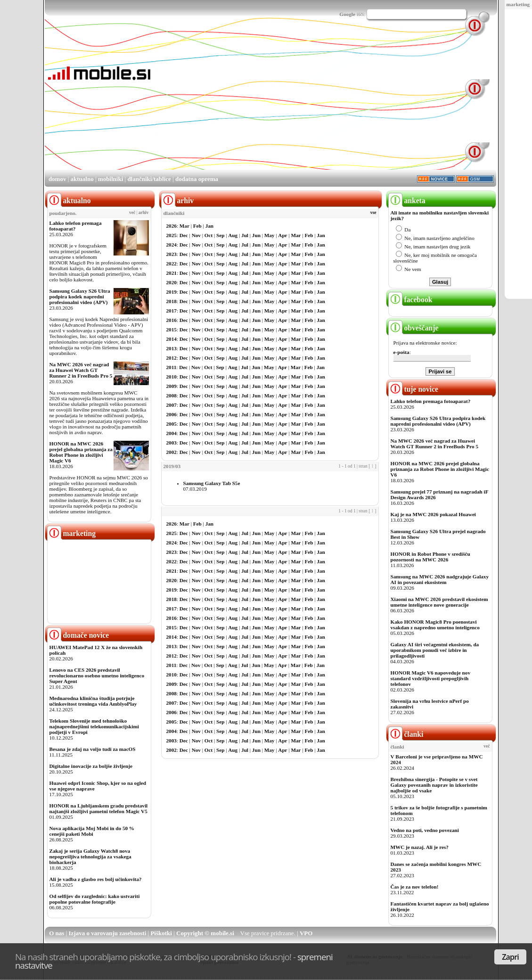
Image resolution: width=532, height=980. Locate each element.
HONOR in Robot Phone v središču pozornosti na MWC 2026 (430, 557)
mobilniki (110, 179)
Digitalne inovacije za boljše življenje (91, 766)
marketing (518, 4)
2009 (172, 386)
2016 (172, 320)
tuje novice (413, 389)
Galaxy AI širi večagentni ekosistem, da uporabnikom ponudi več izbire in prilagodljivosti (435, 650)
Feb (197, 226)
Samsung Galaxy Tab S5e (212, 483)
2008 (172, 395)
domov (57, 179)
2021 (172, 273)
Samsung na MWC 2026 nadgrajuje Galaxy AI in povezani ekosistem (440, 579)
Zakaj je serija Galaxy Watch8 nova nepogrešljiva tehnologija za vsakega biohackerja (90, 856)
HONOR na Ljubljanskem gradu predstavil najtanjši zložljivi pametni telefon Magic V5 (99, 808)
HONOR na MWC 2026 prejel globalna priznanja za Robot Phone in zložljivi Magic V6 (81, 452)
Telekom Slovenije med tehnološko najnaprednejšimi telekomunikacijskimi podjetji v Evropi (94, 726)
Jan (209, 226)
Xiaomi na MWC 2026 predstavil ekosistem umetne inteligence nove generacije (439, 602)
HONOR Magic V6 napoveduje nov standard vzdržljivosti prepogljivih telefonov (430, 678)
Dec (184, 235)
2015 (172, 329)
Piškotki (161, 933)
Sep (220, 235)
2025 (172, 235)
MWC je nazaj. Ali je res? (420, 847)
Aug (233, 235)
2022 (172, 264)
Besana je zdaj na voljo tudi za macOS (93, 749)
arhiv (144, 213)
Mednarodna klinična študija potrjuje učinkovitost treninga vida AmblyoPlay (93, 701)
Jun (256, 235)
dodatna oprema (197, 179)
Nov (196, 235)
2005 (172, 424)
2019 (172, 292)
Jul (245, 235)
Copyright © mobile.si (205, 933)
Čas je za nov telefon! (415, 887)
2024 (172, 245)
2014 (172, 339)
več (132, 213)
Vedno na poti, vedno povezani (425, 830)
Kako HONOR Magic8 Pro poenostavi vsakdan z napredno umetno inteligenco (435, 625)
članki (406, 734)
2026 (172, 226)
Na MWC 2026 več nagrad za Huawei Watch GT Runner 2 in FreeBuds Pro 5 (81, 370)
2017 (172, 311)
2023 (172, 254)
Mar (184, 226)
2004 (172, 433)
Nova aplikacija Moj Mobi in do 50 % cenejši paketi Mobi (92, 831)
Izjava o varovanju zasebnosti (108, 933)
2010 (172, 377)
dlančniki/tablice (149, 179)
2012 (172, 358)
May (270, 235)
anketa (407, 201)
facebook (410, 300)
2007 (172, 405)
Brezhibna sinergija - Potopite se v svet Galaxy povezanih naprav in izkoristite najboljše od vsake (434, 785)
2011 (172, 367)
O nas (57, 933)
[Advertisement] (303, 103)
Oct (209, 235)
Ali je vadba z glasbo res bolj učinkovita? (96, 879)
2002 (172, 452)
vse (373, 213)
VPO (306, 933)
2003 (172, 443)
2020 (172, 282)
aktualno (82, 179)
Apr (282, 235)
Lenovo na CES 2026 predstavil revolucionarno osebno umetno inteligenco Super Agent (97, 675)
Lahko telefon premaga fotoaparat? (76, 226)
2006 (172, 414)
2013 (172, 348)
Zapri (510, 957)
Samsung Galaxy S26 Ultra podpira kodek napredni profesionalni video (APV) (80, 296)
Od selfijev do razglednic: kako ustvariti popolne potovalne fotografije (95, 899)
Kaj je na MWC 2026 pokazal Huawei (433, 514)
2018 (172, 301)
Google (347, 14)
